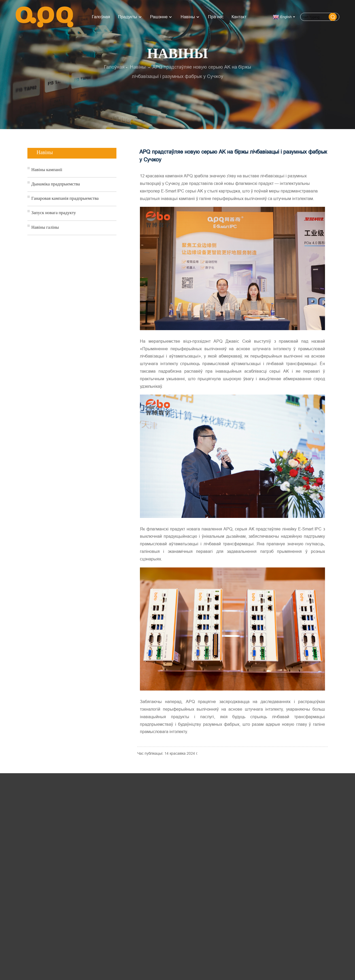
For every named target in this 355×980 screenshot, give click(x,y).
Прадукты (130, 17)
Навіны (190, 17)
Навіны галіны (45, 228)
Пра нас (216, 17)
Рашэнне (161, 17)
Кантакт (239, 17)
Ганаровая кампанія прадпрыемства (65, 199)
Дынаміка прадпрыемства (56, 184)
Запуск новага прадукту (54, 213)
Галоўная (101, 17)
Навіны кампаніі (47, 170)
